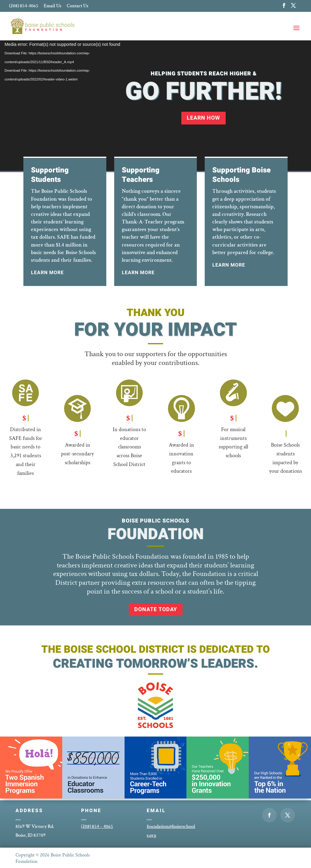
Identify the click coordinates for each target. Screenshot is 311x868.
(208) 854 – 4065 (97, 827)
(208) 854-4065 (24, 6)
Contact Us (78, 6)
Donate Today (156, 609)
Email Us (53, 6)
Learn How (203, 118)
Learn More (47, 273)
